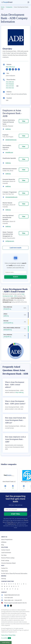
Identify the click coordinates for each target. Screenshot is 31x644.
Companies (9, 7)
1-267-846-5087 (7, 598)
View (24, 121)
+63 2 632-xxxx (10, 88)
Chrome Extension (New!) (8, 563)
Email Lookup (5, 561)
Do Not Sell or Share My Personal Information (14, 574)
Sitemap (4, 579)
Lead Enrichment (6, 553)
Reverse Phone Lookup (8, 558)
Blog (3, 545)
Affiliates (4, 542)
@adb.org (8, 129)
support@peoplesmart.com (10, 595)
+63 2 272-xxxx (10, 86)
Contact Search (6, 550)
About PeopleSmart (7, 540)
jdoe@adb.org (7, 309)
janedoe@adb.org (8, 323)
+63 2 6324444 (10, 84)
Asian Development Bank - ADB (14, 295)
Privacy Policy (10, 522)
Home (3, 7)
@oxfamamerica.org (11, 140)
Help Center (5, 571)
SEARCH (16, 277)
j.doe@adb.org (7, 337)
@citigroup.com (10, 241)
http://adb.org (10, 67)
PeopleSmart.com (12, 524)
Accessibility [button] (6, 638)
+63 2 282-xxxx (10, 82)
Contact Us (4, 568)
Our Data (4, 555)
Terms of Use (5, 635)
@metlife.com (9, 153)
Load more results (16, 248)
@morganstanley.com (11, 197)
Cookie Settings (6, 642)
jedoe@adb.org (8, 330)
